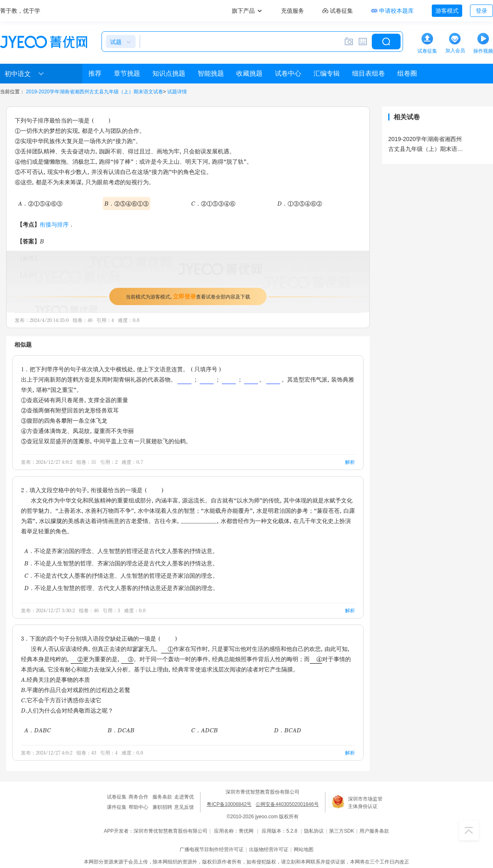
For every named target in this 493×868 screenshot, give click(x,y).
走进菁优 (184, 797)
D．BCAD (288, 730)
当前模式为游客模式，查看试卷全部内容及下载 (188, 296)
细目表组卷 (369, 73)
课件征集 (117, 807)
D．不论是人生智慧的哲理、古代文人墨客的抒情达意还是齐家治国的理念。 (121, 588)
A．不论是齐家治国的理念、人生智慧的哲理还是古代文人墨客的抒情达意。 (121, 551)
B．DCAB (121, 730)
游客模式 (447, 11)
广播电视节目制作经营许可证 (212, 849)
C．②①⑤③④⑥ (213, 203)
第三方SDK (342, 831)
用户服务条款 (374, 831)
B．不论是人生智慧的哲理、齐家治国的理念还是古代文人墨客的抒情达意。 (121, 563)
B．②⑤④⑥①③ (127, 203)
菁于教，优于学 (20, 11)
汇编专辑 (327, 73)
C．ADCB (204, 730)
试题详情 (177, 92)
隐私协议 (314, 831)
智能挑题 (211, 73)
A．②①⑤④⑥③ (40, 203)
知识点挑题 (169, 73)
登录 (481, 11)
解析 (350, 462)
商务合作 (138, 797)
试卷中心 (288, 73)
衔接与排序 (54, 224)
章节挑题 (127, 73)
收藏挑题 (249, 73)
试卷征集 (117, 797)
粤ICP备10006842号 (229, 804)
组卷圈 (407, 73)
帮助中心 (138, 807)
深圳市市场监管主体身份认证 (365, 803)
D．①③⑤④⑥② (300, 203)
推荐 (95, 73)
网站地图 (304, 849)
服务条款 (162, 797)
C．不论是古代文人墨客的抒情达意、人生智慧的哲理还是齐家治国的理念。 (121, 575)
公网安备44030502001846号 (287, 804)
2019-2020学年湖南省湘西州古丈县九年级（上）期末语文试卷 (94, 92)
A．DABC (38, 730)
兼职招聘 (162, 807)
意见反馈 (184, 807)
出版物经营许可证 (269, 849)
